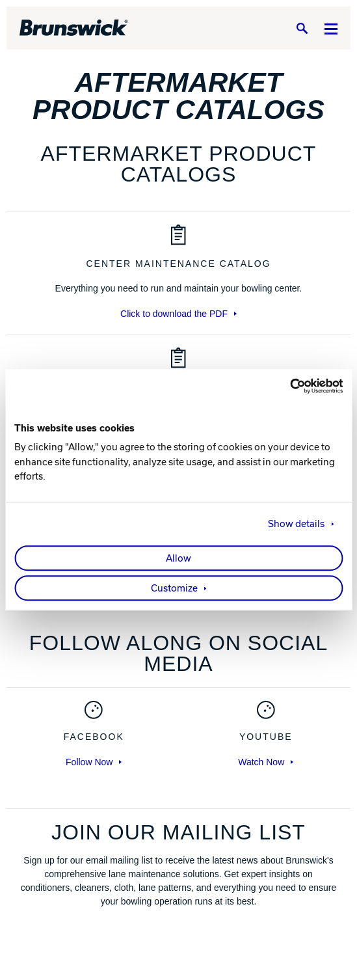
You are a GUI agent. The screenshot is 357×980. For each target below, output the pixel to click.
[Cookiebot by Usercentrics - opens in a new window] (286, 386)
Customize (174, 589)
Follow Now (94, 762)
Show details (296, 524)
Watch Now (266, 762)
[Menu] (331, 28)
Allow (178, 559)
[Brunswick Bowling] (74, 28)
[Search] (302, 28)
